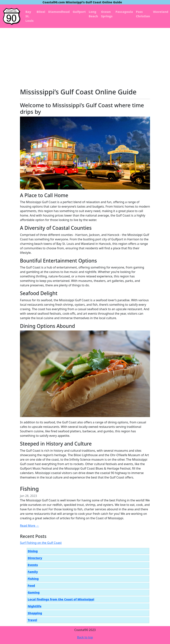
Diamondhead (59, 12)
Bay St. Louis (30, 16)
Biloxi (41, 12)
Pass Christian (143, 14)
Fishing (29, 489)
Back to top (85, 637)
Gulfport (79, 12)
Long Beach (93, 14)
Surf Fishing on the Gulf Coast (41, 543)
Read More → (30, 526)
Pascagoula (124, 12)
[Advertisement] (85, 56)
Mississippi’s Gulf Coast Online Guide (78, 92)
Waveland (161, 12)
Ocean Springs (107, 14)
